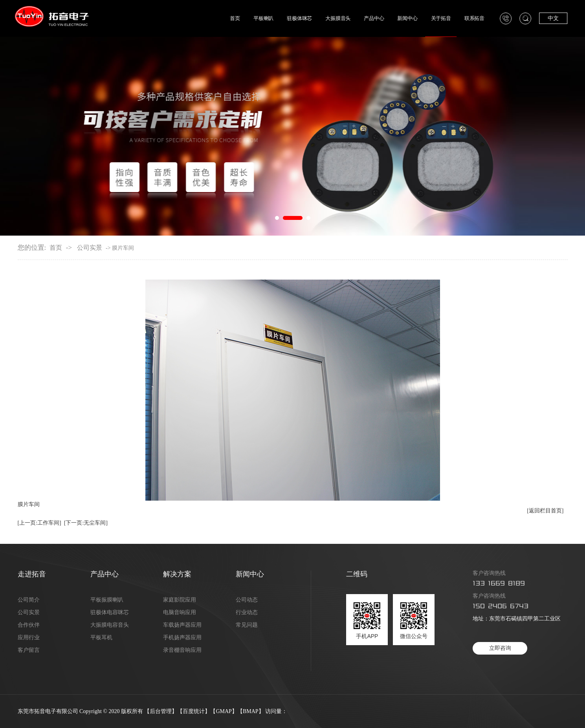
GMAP (224, 711)
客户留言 (29, 650)
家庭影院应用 (180, 600)
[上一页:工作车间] (39, 523)
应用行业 (29, 638)
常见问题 (247, 625)
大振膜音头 (347, 18)
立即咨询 (500, 648)
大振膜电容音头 (110, 625)
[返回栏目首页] (545, 511)
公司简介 (29, 600)
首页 (244, 18)
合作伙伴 (29, 625)
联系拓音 (481, 18)
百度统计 (194, 711)
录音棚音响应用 (182, 650)
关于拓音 (448, 18)
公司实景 (90, 248)
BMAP (251, 711)
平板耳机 (101, 638)
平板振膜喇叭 (107, 600)
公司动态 (247, 600)
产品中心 (382, 18)
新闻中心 (415, 18)
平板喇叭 (272, 18)
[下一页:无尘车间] (86, 523)
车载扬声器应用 (182, 625)
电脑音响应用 (180, 613)
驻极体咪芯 (308, 18)
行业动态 (247, 613)
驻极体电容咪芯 (110, 613)
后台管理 (161, 711)
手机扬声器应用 (182, 638)
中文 (560, 18)
